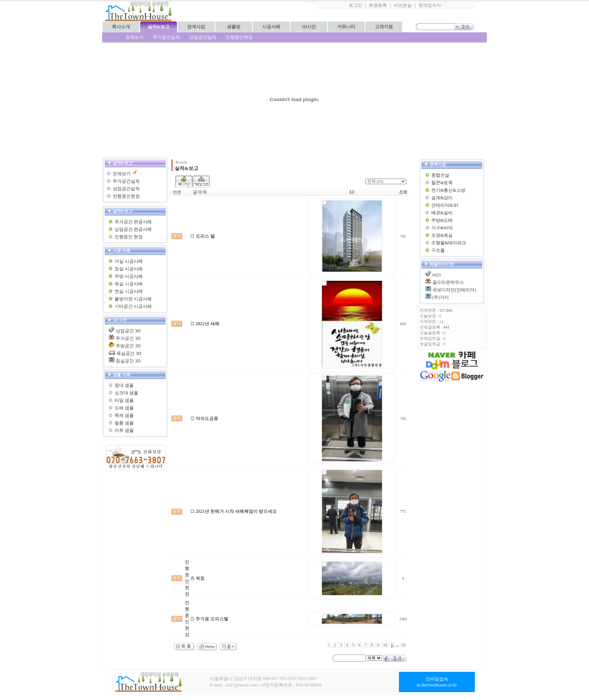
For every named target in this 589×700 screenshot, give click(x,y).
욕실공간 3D (129, 353)
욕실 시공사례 (129, 284)
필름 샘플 (124, 423)
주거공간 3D (128, 338)
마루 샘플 (124, 430)
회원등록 (378, 5)
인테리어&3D (445, 205)
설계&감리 (442, 198)
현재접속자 (430, 5)
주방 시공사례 (129, 276)
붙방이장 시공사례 (133, 299)
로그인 (355, 5)
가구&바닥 (442, 228)
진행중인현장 (239, 37)
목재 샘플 (124, 415)
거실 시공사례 (129, 261)
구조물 (438, 250)
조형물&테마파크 (449, 243)
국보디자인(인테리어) (454, 290)
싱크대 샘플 (126, 393)
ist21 (437, 275)
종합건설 (440, 175)
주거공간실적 (166, 37)
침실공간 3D (128, 361)
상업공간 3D (128, 331)
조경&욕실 (442, 235)
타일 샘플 (124, 400)
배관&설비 (442, 213)
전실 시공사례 (129, 291)
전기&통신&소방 (448, 190)
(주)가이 (441, 297)
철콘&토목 (442, 183)
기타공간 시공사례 (133, 306)
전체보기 (134, 37)
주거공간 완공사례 (133, 222)
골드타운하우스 (448, 282)
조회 (403, 192)
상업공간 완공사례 (133, 229)
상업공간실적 (203, 37)
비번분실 (403, 5)
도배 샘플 (124, 408)
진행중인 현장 (129, 237)
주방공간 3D (128, 346)
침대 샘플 (124, 385)
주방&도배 (442, 220)
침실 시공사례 (129, 269)
